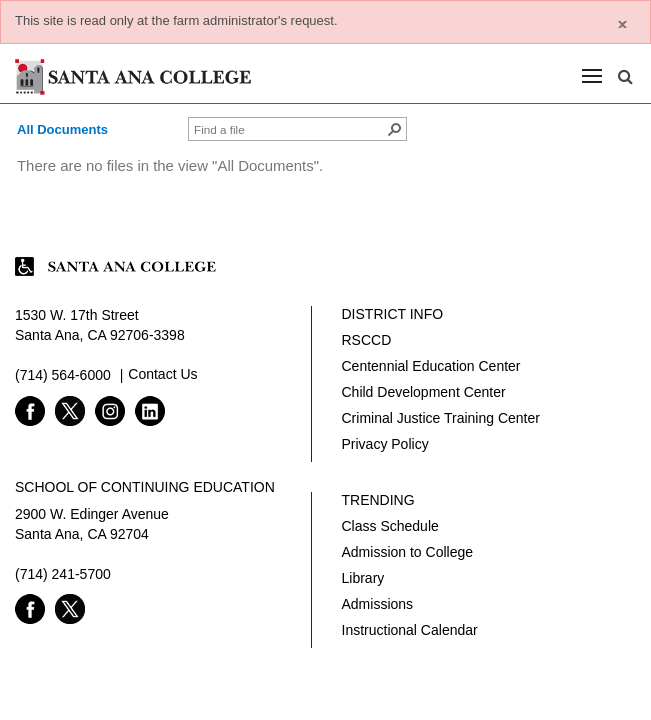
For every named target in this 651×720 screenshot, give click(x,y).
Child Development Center (424, 392)
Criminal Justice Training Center (441, 418)
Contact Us (162, 374)
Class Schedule (390, 526)
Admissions (378, 604)
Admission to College (408, 552)
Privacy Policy (385, 444)
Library (363, 578)
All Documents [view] (62, 129)
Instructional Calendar (410, 630)
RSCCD (367, 340)
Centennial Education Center (431, 366)
